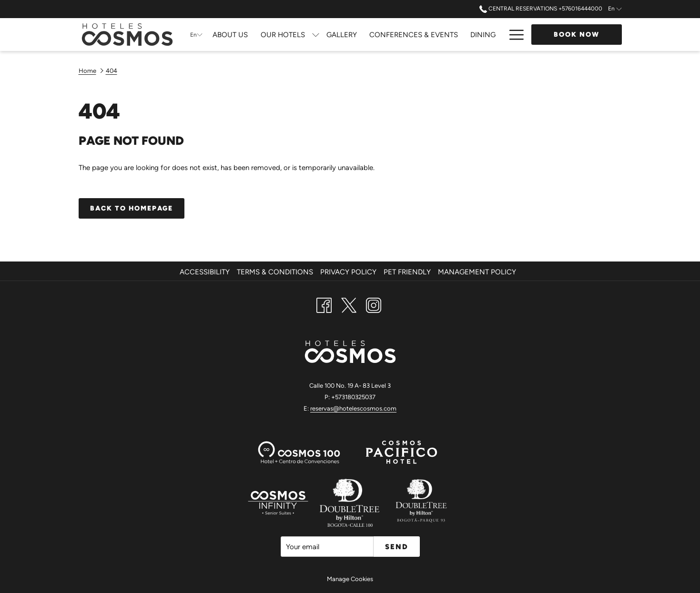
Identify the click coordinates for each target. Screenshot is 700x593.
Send (397, 547)
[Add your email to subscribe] (327, 547)
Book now (577, 35)
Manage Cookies (350, 579)
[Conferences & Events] (414, 35)
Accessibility (205, 272)
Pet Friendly (407, 272)
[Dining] (483, 35)
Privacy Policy (348, 272)
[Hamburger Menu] (513, 35)
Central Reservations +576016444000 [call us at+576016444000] (541, 9)
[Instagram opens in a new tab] (374, 304)
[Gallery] (342, 35)
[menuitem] (206, 272)
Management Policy (477, 272)
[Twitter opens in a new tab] (349, 304)
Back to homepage (132, 208)
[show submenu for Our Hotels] (316, 35)
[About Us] (230, 35)
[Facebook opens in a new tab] (324, 304)
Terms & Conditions (275, 272)
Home (87, 71)
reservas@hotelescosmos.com (353, 408)
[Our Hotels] (283, 35)
